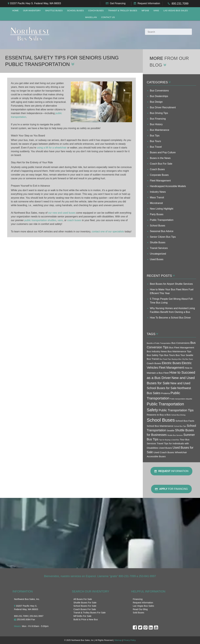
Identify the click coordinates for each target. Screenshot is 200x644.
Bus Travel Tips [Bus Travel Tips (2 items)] (165, 359)
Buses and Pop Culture (163, 152)
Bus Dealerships (159, 96)
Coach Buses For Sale (85, 609)
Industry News (158, 192)
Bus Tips (155, 136)
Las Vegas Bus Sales (176, 11)
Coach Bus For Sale (161, 164)
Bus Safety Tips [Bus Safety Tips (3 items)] (155, 355)
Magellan (91, 17)
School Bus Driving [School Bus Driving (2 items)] (178, 415)
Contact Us (108, 17)
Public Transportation (162, 220)
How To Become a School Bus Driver (170, 318)
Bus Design (156, 102)
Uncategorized (158, 254)
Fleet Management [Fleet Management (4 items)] (171, 368)
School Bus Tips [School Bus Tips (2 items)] (180, 426)
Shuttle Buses (54, 11)
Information (171, 471)
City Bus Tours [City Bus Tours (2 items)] (187, 359)
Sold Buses (139, 613)
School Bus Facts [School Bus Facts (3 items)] (185, 421)
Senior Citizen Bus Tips (163, 237)
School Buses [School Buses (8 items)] (161, 420)
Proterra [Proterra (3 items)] (165, 393)
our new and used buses (62, 213)
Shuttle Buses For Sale (85, 603)
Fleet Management (160, 181)
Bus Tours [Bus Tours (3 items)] (170, 355)
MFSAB (145, 11)
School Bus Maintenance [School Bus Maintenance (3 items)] (160, 426)
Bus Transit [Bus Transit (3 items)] (153, 359)
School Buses (75, 11)
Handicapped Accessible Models (168, 186)
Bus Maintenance (160, 130)
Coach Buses (96, 11)
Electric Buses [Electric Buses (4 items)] (171, 363)
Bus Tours (155, 141)
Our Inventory (32, 11)
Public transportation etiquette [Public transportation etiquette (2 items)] (181, 399)
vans (60, 221)
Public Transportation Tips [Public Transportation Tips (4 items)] (176, 410)
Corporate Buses (159, 175)
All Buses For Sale (83, 599)
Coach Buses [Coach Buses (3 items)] (154, 363)
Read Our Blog (140, 609)
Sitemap (118, 640)
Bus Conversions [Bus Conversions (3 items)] (181, 343)
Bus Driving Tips (159, 113)
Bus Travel (156, 147)
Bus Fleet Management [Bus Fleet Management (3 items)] (182, 347)
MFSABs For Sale (82, 616)
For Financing (171, 489)
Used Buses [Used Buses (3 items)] (165, 448)
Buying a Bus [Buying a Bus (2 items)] (176, 359)
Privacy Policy (130, 640)
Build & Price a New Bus (86, 619)
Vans (156, 11)
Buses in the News (160, 158)
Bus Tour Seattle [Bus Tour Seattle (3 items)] (184, 355)
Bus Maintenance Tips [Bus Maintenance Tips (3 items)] (179, 351)
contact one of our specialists (108, 232)
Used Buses (157, 259)
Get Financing (118, 3)
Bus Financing (158, 119)
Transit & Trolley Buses (123, 11)
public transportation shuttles (40, 221)
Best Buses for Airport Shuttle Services (171, 284)
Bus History (156, 124)
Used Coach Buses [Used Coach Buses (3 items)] (164, 452)
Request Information (149, 3)
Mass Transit (157, 197)
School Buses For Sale (85, 606)
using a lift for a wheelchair (52, 148)
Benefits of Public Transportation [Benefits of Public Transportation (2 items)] (159, 343)
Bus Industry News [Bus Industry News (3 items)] (157, 351)
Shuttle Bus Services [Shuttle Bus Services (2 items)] (175, 435)
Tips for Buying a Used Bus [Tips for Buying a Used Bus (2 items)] (169, 440)
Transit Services (159, 248)
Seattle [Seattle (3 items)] (171, 430)
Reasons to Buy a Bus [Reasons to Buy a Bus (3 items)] (159, 415)
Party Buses (157, 214)
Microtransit (156, 203)
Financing (138, 599)
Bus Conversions (159, 91)
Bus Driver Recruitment (163, 107)
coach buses (74, 221)
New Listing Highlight (161, 209)
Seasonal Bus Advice (162, 231)
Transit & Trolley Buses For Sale (90, 613)
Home (15, 11)
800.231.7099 (180, 4)
